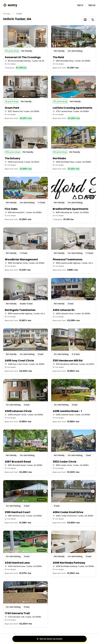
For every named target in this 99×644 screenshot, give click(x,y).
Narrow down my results (49, 639)
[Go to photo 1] (23, 46)
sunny (10, 5)
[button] (26, 48)
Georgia (7, 14)
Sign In (80, 5)
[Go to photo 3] (26, 46)
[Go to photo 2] (25, 46)
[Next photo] (42, 36)
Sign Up (92, 5)
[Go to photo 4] (28, 46)
